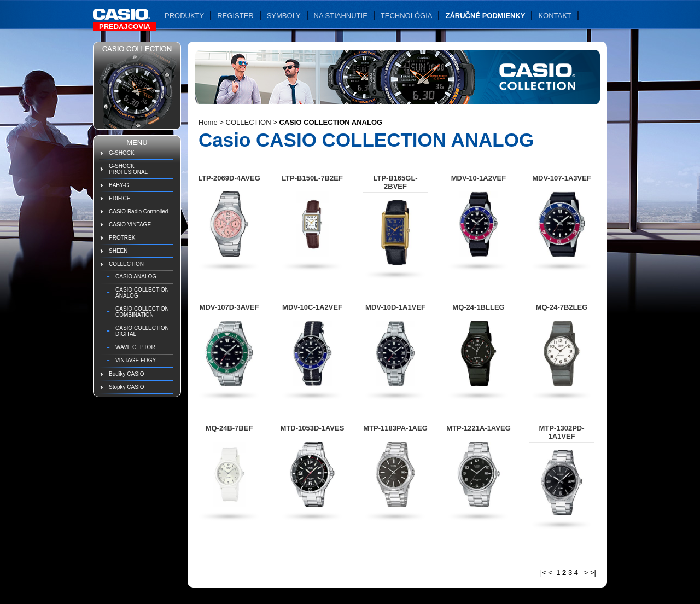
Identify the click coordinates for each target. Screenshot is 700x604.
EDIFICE (119, 198)
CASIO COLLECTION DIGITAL (142, 331)
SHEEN (118, 251)
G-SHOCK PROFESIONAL (128, 169)
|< (543, 573)
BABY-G (119, 185)
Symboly (284, 16)
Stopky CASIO (126, 387)
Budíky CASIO (126, 374)
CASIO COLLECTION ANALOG (142, 293)
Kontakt (555, 16)
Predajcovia (125, 27)
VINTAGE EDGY (136, 360)
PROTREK (122, 238)
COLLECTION (126, 264)
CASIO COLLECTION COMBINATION (142, 312)
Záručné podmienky (485, 16)
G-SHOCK (122, 153)
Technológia (407, 16)
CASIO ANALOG (136, 277)
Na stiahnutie (341, 16)
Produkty (184, 16)
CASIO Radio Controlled (138, 211)
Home (208, 122)
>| (593, 573)
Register (235, 16)
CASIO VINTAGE (130, 225)
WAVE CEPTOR (135, 347)
